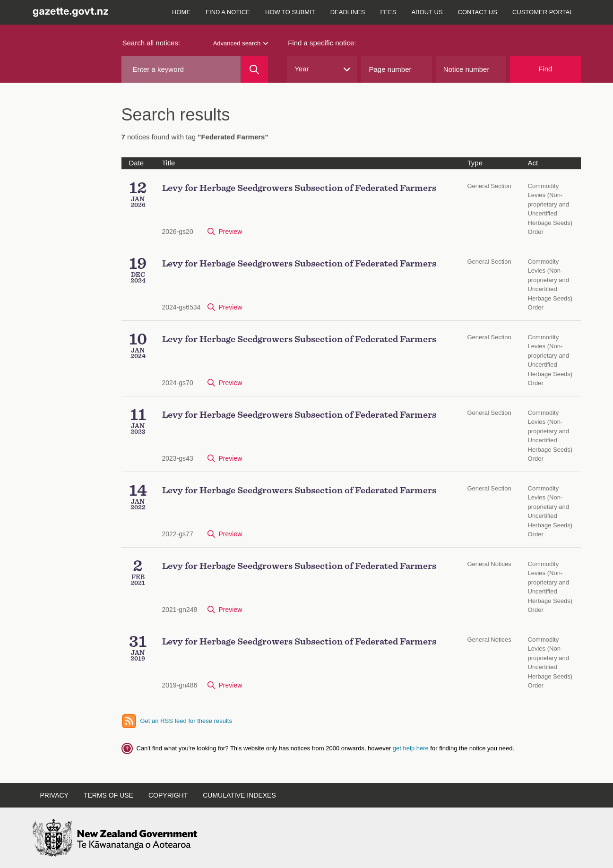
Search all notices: (151, 43)
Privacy (54, 795)
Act (533, 163)
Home (181, 12)
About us (427, 12)
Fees (388, 12)
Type (475, 163)
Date (137, 163)
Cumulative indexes (239, 795)
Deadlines (348, 12)
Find (545, 69)
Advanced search (241, 43)
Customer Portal (543, 12)
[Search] (255, 69)
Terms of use (108, 795)
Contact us (478, 12)
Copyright (168, 795)
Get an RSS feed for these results (186, 721)
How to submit (290, 12)
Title (169, 163)
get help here (412, 748)
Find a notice (228, 12)
